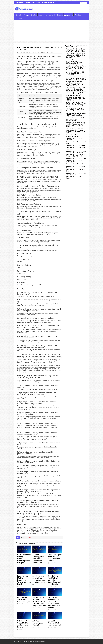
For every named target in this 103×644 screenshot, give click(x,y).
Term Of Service (30, 3)
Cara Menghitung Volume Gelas (76, 145)
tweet (22, 537)
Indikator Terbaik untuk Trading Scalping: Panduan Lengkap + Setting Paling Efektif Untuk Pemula (75, 125)
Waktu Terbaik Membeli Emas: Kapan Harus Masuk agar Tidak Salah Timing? (75, 99)
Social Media (51, 15)
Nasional (78, 15)
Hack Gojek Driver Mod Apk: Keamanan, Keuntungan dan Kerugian (24, 559)
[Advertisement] (52, 30)
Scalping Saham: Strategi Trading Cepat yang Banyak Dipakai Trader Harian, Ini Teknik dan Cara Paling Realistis (76, 68)
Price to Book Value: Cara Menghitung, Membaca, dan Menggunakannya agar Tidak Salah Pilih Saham (75, 84)
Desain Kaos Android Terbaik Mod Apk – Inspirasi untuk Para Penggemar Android (54, 603)
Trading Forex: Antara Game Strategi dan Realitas (74, 136)
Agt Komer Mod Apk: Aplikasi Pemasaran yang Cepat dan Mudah (39, 579)
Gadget (34, 15)
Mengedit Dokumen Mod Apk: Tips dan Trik (54, 623)
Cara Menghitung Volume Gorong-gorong (74, 161)
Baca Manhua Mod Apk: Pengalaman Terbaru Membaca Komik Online (24, 580)
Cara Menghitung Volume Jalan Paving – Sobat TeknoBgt (75, 155)
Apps (26, 15)
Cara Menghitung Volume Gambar (74, 177)
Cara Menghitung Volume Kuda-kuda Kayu (76, 148)
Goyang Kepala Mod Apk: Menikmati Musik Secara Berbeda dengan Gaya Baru (39, 602)
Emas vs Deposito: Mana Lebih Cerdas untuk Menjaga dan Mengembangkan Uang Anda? (75, 89)
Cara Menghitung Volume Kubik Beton (76, 167)
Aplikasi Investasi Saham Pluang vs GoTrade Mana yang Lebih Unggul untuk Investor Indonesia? (76, 78)
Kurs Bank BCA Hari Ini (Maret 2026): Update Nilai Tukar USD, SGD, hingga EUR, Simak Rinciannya (75, 56)
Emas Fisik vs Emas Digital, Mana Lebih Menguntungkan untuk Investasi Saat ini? (74, 94)
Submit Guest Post (48, 3)
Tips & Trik (69, 15)
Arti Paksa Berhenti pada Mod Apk (38, 623)
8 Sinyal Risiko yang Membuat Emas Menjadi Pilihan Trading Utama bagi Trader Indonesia (75, 110)
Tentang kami (19, 3)
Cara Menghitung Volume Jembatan (74, 139)
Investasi (19, 18)
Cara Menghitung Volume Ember (76, 164)
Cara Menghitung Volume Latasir (76, 158)
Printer (60, 15)
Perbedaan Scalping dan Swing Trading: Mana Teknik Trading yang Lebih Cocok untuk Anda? (75, 50)
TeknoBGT (19, 642)
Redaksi (38, 3)
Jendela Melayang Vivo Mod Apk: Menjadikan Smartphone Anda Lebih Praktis (55, 580)
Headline (19, 15)
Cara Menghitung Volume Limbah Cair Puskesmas (76, 174)
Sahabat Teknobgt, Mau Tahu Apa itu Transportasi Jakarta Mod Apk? (39, 559)
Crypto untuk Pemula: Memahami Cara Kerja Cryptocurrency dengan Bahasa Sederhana (76, 114)
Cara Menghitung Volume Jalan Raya (75, 170)
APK (44, 52)
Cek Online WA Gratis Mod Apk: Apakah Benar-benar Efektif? (23, 624)
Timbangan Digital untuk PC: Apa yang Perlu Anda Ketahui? (55, 558)
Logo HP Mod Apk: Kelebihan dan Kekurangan (24, 600)
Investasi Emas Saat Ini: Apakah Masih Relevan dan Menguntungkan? (76, 119)
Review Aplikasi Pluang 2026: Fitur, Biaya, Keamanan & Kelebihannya (75, 73)
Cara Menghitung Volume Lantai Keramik (76, 143)
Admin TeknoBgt (23, 52)
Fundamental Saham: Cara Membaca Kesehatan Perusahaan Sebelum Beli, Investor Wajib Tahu (74, 62)
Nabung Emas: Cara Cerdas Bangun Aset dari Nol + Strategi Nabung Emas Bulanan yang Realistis (76, 104)
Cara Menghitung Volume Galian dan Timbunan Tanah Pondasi (76, 152)
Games (41, 15)
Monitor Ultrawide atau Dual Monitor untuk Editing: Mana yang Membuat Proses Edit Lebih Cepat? (76, 131)
